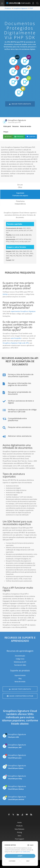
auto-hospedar (16, 338)
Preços (6, 132)
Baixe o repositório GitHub (20, 696)
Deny (28, 861)
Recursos (16, 126)
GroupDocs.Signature (14, 736)
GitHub (8, 137)
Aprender (19, 137)
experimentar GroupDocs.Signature (23, 311)
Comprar (31, 137)
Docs (20, 836)
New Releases (20, 829)
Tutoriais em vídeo (20, 665)
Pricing (19, 832)
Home (20, 822)
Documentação (20, 656)
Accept (20, 856)
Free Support (19, 839)
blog (20, 679)
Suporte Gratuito (20, 675)
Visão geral (7, 126)
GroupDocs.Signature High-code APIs (16, 343)
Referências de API (20, 662)
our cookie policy (25, 852)
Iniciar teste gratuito (20, 104)
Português (24, 3)
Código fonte (20, 659)
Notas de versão (26, 126)
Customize (12, 861)
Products (19, 826)
